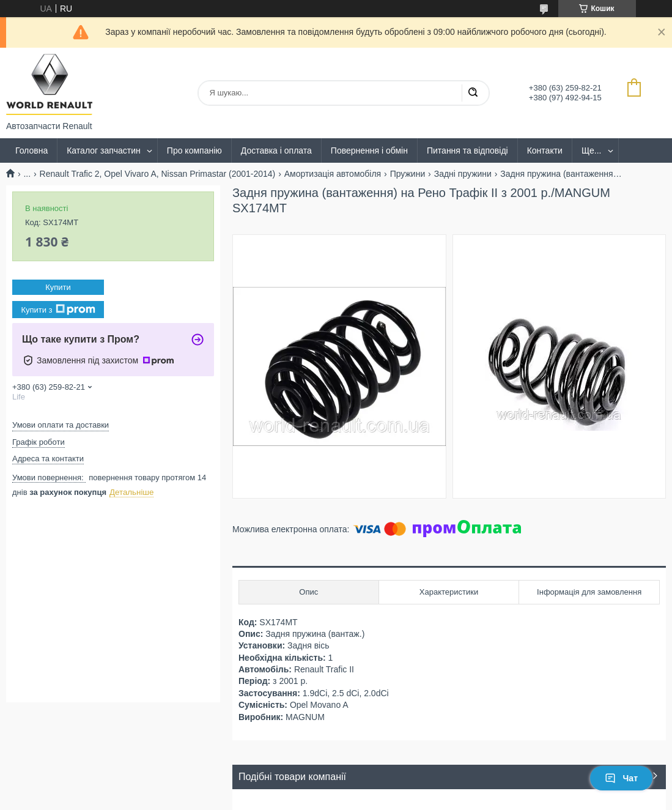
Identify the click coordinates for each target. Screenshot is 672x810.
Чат (621, 778)
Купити (58, 287)
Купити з (58, 310)
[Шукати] (473, 93)
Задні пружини (463, 174)
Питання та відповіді (467, 150)
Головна (31, 150)
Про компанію (194, 150)
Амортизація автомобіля (333, 174)
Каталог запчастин (104, 150)
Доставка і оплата (276, 150)
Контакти (545, 150)
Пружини (408, 174)
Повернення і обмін (369, 150)
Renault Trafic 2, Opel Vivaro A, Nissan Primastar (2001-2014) (158, 174)
